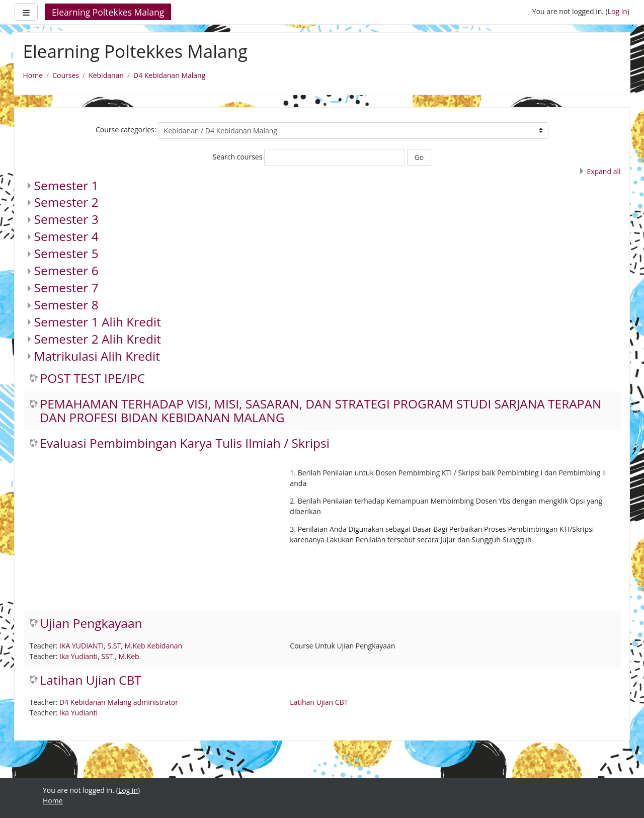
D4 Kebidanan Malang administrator (119, 702)
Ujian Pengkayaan (91, 624)
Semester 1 (66, 185)
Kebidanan (106, 75)
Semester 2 (66, 202)
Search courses (238, 157)
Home (33, 75)
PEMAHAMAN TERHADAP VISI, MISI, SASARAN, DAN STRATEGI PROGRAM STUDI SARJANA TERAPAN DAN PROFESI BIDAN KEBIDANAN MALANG (321, 411)
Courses (66, 75)
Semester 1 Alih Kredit (98, 322)
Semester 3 (66, 219)
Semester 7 (66, 288)
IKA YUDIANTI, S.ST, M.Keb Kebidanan (121, 646)
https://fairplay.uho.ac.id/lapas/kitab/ (104, 811)
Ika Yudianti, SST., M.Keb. (100, 656)
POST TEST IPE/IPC (93, 379)
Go (419, 157)
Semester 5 (66, 253)
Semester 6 (66, 270)
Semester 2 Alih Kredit (98, 339)
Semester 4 (66, 236)
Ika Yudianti (78, 713)
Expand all (603, 171)
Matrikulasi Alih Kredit (97, 356)
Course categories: (126, 130)
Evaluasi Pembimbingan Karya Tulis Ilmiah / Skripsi (185, 443)
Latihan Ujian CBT (91, 680)
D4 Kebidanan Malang (169, 75)
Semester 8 (66, 305)
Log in (618, 11)
